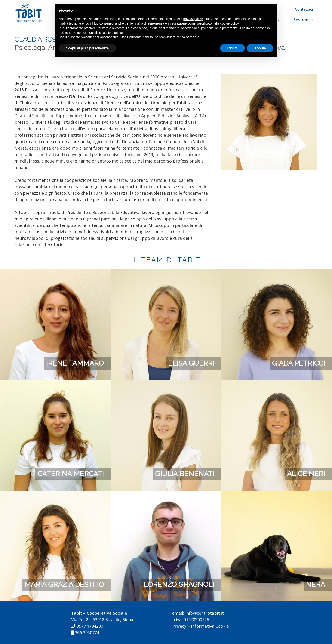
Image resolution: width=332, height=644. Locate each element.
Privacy (179, 626)
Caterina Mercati (71, 474)
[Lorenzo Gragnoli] (166, 494)
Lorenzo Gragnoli (179, 584)
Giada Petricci (298, 363)
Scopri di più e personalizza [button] (87, 48)
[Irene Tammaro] (55, 273)
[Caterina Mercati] (55, 383)
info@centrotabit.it (204, 613)
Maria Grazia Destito (64, 584)
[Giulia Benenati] (166, 383)
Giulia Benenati (185, 474)
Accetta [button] (260, 48)
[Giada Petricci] (277, 273)
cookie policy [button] (229, 23)
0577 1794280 (87, 626)
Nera (315, 584)
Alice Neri (306, 474)
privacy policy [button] (193, 19)
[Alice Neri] (277, 383)
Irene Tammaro (75, 363)
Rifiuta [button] (233, 48)
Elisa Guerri (191, 363)
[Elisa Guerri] (166, 273)
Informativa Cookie (210, 626)
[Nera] (277, 494)
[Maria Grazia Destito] (55, 494)
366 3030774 (85, 632)
